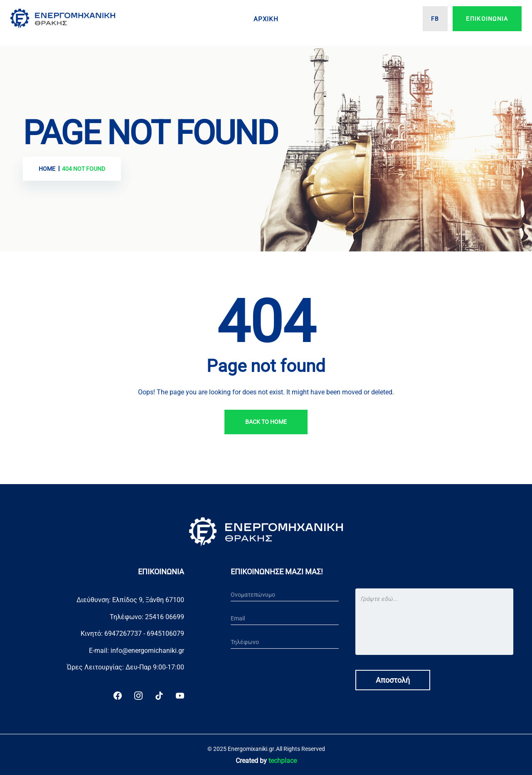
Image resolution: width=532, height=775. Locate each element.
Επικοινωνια (487, 19)
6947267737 (123, 634)
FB (435, 19)
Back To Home (266, 422)
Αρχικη (266, 19)
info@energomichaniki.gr (147, 651)
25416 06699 (165, 617)
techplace (283, 761)
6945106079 (165, 634)
